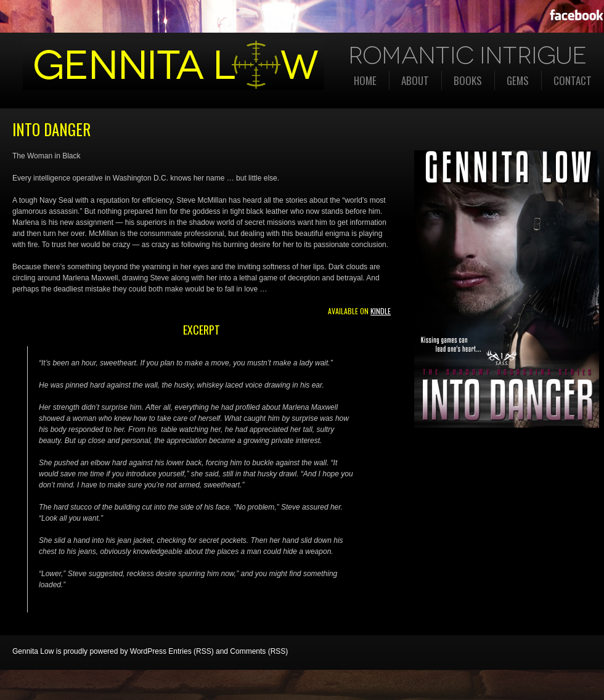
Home (365, 80)
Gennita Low (33, 651)
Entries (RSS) (191, 651)
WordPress (148, 651)
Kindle (381, 311)
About (415, 80)
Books (468, 80)
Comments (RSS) (259, 651)
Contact (573, 80)
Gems (518, 80)
